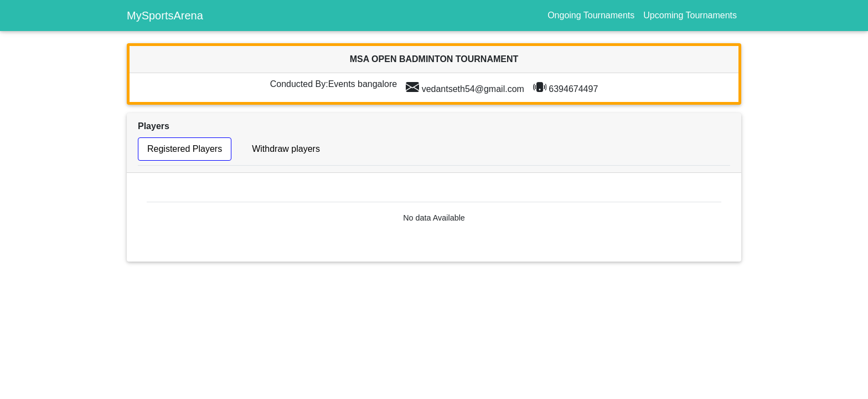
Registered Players (185, 149)
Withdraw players (286, 149)
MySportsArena (165, 16)
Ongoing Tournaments (591, 15)
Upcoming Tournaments (690, 15)
